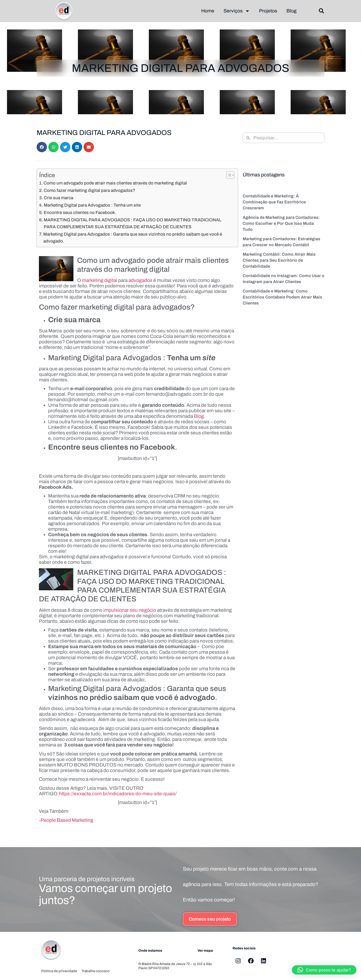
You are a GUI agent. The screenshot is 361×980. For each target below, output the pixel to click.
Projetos (268, 11)
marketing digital (100, 280)
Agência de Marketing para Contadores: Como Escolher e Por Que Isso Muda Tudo (281, 223)
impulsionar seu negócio (130, 610)
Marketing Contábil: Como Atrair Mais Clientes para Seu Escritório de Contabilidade (279, 260)
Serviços (237, 11)
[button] (322, 11)
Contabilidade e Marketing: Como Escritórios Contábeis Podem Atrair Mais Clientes (282, 297)
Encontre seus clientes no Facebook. (80, 212)
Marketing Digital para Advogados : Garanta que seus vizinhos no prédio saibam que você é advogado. (133, 238)
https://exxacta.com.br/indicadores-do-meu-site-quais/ (118, 794)
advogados (140, 280)
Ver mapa (205, 951)
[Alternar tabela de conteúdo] (228, 175)
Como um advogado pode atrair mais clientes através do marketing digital (115, 183)
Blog (291, 11)
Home (208, 11)
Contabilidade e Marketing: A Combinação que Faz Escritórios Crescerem (274, 202)
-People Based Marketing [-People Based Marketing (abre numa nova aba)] (66, 820)
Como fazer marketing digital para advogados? (89, 190)
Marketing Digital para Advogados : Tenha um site (92, 205)
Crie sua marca (58, 198)
